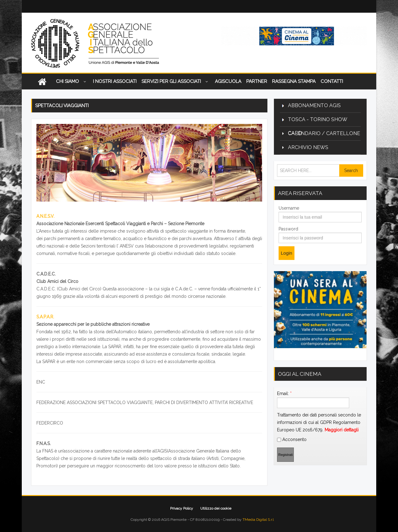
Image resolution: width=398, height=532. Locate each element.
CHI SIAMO (72, 82)
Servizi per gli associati (176, 82)
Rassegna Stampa (294, 81)
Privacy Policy (182, 508)
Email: (284, 393)
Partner (257, 81)
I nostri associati (115, 81)
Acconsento (292, 440)
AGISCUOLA (228, 81)
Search (351, 171)
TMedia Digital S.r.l (258, 520)
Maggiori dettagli (342, 430)
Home (42, 82)
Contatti (332, 81)
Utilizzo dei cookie (216, 508)
